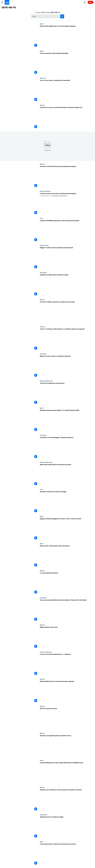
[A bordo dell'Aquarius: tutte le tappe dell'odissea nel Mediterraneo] (67, 773)
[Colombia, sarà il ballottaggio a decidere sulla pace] (67, 448)
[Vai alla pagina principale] (7, 2)
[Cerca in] (48, 16)
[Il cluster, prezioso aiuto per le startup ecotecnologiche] (67, 204)
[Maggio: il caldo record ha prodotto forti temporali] (67, 258)
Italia (42, 760)
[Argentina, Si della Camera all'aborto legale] (67, 285)
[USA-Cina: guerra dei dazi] (67, 719)
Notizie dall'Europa (46, 381)
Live (91, 2)
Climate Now (44, 245)
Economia (43, 598)
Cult (41, 218)
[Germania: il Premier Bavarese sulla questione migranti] (67, 177)
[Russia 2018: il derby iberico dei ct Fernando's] (67, 556)
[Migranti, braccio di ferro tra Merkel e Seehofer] (67, 367)
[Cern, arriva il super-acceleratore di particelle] (67, 91)
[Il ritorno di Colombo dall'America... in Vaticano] (67, 665)
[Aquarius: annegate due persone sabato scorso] (67, 746)
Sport (42, 24)
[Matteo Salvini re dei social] (67, 638)
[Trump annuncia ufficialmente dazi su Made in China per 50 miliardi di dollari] (67, 610)
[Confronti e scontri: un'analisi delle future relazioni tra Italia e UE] (67, 118)
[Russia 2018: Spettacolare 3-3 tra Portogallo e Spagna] (67, 37)
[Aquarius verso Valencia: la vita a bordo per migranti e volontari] (67, 800)
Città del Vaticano (46, 652)
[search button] (62, 16)
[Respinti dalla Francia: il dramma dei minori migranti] (67, 692)
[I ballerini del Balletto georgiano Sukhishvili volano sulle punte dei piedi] (67, 231)
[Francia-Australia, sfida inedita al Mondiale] (67, 64)
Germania (43, 354)
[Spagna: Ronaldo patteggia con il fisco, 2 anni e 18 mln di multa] (67, 529)
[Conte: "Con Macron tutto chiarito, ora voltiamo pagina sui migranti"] (67, 339)
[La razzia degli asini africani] (67, 583)
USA (41, 842)
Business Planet (45, 191)
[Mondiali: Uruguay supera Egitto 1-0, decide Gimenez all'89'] (67, 421)
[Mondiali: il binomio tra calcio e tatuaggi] (67, 502)
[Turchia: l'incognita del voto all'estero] (67, 394)
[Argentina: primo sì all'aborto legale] (67, 827)
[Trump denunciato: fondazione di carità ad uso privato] (67, 854)
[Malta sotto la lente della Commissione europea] (67, 475)
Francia (42, 327)
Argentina (43, 273)
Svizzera (43, 78)
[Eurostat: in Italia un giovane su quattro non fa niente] (67, 312)
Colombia (43, 435)
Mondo (42, 105)
